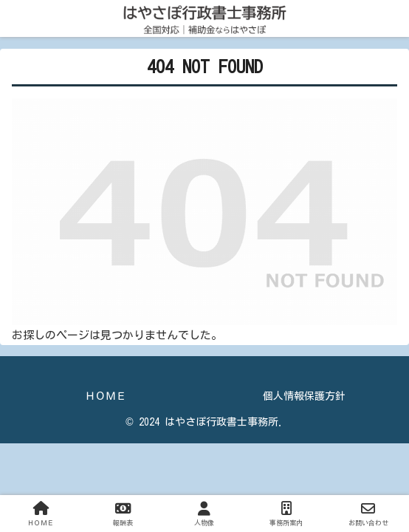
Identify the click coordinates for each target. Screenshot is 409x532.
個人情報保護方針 (304, 396)
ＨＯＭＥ (106, 396)
